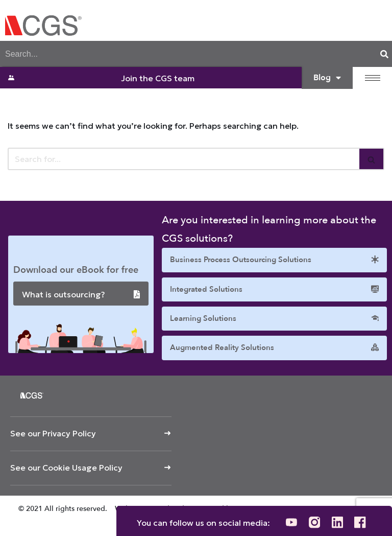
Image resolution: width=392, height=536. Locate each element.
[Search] (384, 54)
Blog (327, 78)
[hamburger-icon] (373, 78)
